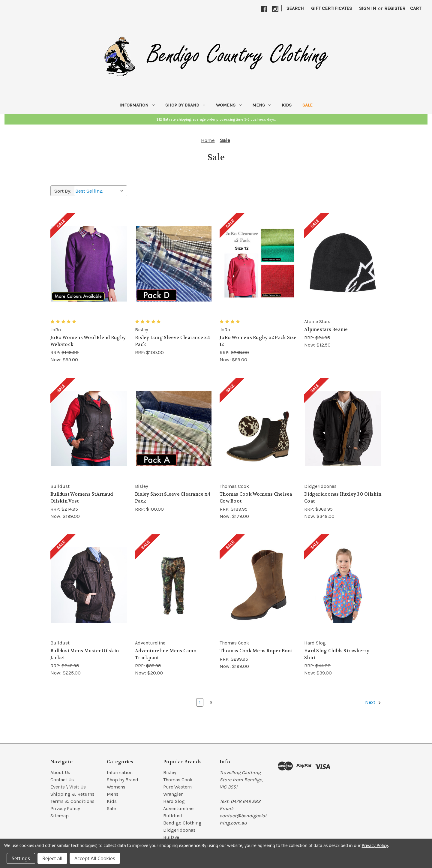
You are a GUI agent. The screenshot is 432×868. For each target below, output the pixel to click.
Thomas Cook (178, 780)
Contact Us (62, 780)
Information (137, 105)
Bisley (170, 772)
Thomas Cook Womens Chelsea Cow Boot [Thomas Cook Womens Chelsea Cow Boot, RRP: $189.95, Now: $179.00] (256, 498)
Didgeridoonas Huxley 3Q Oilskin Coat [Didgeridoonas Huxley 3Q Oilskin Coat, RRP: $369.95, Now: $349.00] (343, 498)
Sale (307, 105)
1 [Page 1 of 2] (200, 702)
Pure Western (177, 787)
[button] (216, 119)
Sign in (368, 8)
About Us (60, 772)
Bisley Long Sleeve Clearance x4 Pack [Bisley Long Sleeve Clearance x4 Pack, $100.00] (172, 341)
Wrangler (173, 794)
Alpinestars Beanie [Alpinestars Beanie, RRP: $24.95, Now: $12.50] (326, 329)
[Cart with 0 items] (416, 8)
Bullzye (171, 837)
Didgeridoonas (179, 830)
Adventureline (178, 808)
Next (373, 702)
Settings (21, 858)
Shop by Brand (185, 105)
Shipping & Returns (72, 794)
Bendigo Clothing (182, 823)
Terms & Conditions (72, 801)
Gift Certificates (331, 8)
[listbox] (101, 191)
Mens (262, 105)
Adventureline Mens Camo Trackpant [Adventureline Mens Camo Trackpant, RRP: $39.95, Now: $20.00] (166, 654)
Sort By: (63, 191)
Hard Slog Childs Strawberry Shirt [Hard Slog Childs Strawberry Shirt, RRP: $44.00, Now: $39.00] (337, 654)
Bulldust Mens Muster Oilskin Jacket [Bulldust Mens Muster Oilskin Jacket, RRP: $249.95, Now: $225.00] (85, 654)
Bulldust (173, 816)
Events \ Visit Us (68, 787)
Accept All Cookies (95, 858)
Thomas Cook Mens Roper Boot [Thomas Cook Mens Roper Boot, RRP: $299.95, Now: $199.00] (256, 651)
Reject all (52, 858)
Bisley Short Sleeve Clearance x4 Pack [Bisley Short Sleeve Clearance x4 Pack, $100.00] (173, 498)
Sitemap (60, 816)
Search (295, 8)
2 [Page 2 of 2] (211, 702)
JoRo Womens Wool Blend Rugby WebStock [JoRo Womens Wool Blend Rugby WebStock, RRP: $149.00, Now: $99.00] (88, 341)
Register (395, 8)
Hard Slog (174, 801)
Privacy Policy (65, 808)
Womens (229, 105)
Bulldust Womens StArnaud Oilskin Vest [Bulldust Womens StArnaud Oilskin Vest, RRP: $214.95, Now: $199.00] (82, 498)
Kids (287, 105)
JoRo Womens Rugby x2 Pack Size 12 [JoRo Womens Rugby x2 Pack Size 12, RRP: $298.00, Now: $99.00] (258, 341)
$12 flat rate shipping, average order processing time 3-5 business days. (216, 119)
